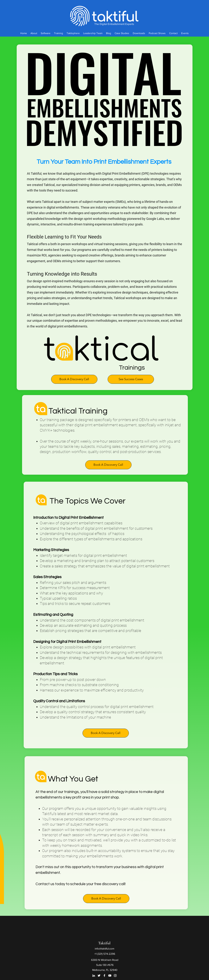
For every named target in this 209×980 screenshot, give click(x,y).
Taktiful (104, 943)
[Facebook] (104, 976)
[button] (74, 379)
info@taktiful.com (104, 949)
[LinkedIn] (94, 976)
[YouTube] (110, 976)
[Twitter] (99, 976)
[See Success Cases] (131, 379)
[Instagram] (115, 976)
